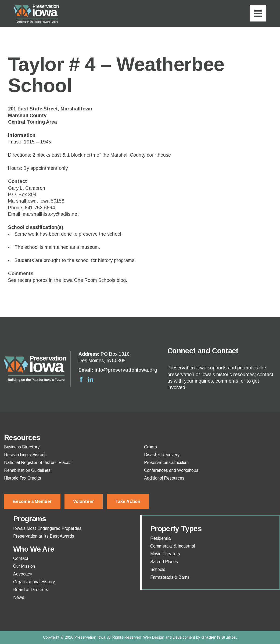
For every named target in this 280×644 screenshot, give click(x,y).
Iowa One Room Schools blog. (95, 280)
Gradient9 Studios (219, 637)
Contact (21, 559)
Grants (150, 447)
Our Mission (24, 566)
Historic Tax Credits (23, 478)
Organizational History (34, 582)
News (19, 598)
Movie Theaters (165, 554)
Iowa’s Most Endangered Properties (47, 528)
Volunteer (84, 501)
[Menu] (258, 13)
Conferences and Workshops (171, 470)
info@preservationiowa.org (126, 370)
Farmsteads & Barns (170, 577)
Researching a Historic (25, 455)
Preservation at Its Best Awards (44, 536)
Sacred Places (164, 562)
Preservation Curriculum (166, 463)
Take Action (128, 501)
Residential (161, 538)
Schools (158, 570)
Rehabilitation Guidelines (27, 470)
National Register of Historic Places (38, 463)
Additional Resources (164, 478)
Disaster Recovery (162, 455)
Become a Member (32, 501)
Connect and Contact (203, 351)
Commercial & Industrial (173, 546)
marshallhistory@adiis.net (51, 214)
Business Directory (22, 447)
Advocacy (23, 574)
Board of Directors (31, 590)
